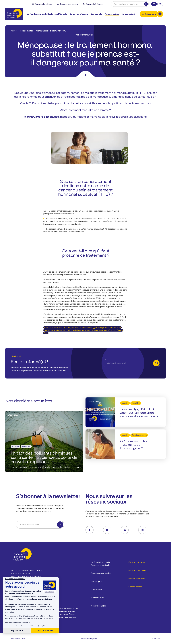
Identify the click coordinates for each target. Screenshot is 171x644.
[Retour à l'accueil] (14, 14)
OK (156, 363)
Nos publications (99, 606)
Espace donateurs (137, 562)
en (160, 4)
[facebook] (90, 530)
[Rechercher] (146, 4)
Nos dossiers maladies (101, 573)
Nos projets (96, 14)
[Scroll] (85, 74)
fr (154, 4)
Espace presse (135, 587)
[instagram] (142, 530)
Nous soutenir (97, 598)
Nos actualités (112, 14)
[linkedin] (125, 530)
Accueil (14, 31)
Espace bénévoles (137, 579)
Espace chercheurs (137, 570)
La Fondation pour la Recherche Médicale (104, 564)
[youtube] (107, 530)
